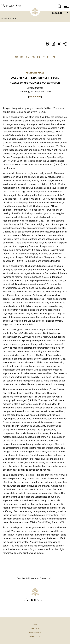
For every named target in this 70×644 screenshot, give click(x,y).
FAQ (35, 624)
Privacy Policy (35, 636)
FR (39, 57)
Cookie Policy (35, 632)
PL (48, 57)
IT (44, 57)
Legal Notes (35, 628)
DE (22, 57)
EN (28, 57)
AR (16, 57)
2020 (14, 18)
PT (54, 57)
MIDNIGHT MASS (35, 73)
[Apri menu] (66, 6)
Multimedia (35, 97)
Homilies (6, 18)
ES (33, 57)
